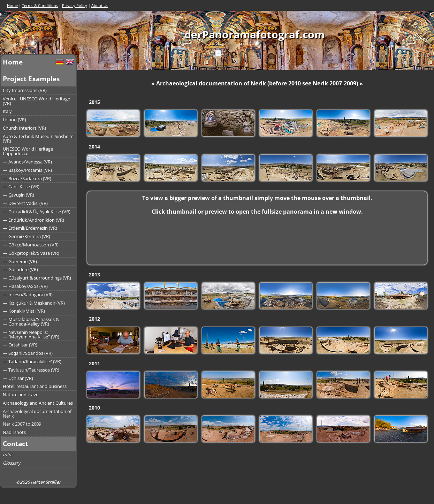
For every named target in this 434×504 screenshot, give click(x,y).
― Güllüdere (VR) (20, 269)
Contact (16, 444)
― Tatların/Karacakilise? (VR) (32, 361)
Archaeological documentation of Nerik (37, 414)
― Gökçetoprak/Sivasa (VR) (31, 253)
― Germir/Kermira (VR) (26, 236)
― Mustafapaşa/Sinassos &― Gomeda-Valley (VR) (31, 322)
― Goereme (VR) (20, 261)
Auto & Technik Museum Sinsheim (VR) (38, 139)
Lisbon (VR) (14, 120)
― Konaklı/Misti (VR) (24, 311)
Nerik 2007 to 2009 (22, 424)
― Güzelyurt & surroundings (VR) (37, 278)
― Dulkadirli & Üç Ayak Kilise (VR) (37, 212)
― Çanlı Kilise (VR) (21, 186)
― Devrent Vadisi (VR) (25, 203)
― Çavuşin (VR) (18, 195)
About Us (100, 5)
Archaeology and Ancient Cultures (38, 403)
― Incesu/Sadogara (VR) (28, 295)
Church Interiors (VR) (24, 128)
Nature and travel (21, 395)
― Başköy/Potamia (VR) (27, 170)
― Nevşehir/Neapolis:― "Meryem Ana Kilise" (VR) (31, 334)
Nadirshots (14, 432)
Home (12, 5)
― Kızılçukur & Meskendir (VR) (34, 303)
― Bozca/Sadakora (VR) (27, 178)
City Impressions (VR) (25, 90)
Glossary (12, 463)
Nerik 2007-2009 (334, 83)
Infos (8, 455)
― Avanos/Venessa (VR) (27, 162)
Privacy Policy (75, 5)
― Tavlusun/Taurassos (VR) (31, 370)
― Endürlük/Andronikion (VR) (33, 220)
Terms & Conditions (40, 5)
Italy (7, 111)
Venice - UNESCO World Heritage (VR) (36, 101)
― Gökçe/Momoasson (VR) (31, 245)
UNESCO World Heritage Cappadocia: (28, 151)
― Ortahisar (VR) (20, 345)
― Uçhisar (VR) (18, 378)
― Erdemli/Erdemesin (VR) (30, 228)
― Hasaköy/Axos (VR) (25, 286)
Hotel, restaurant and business (35, 386)
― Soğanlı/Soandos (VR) (28, 353)
